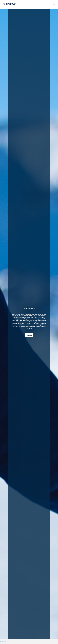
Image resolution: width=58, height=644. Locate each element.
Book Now (29, 335)
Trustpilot (3, 642)
